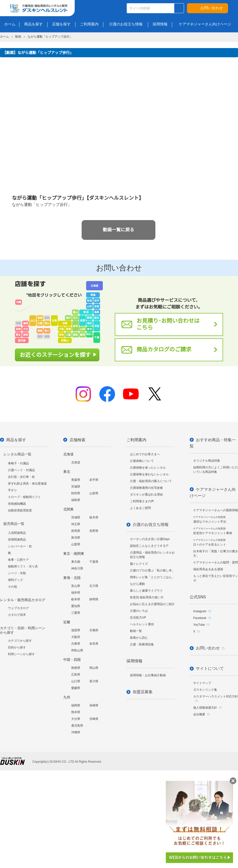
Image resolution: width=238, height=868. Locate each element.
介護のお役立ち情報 (151, 525)
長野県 (94, 531)
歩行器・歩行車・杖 (21, 477)
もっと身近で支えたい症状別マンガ (216, 578)
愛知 (75, 335)
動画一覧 (136, 631)
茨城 (97, 326)
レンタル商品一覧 (17, 454)
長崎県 (94, 705)
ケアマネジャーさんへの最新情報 (216, 510)
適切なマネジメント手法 (210, 520)
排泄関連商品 (17, 540)
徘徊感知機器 (17, 504)
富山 (75, 312)
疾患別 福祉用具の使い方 (147, 597)
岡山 (47, 323)
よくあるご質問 (140, 508)
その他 (12, 587)
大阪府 (76, 637)
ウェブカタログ (18, 608)
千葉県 (94, 562)
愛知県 (76, 606)
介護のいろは (139, 611)
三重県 (76, 613)
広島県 (76, 675)
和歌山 (65, 341)
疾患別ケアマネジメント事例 (213, 531)
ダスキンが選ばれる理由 (146, 495)
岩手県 (94, 480)
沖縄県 (76, 732)
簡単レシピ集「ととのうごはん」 (152, 577)
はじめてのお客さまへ (145, 454)
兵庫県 (76, 644)
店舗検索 (77, 440)
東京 (89, 329)
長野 (82, 321)
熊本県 (76, 712)
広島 (40, 323)
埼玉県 (76, 524)
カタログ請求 (17, 615)
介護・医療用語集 (142, 644)
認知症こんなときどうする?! (149, 546)
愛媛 (40, 331)
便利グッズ (15, 580)
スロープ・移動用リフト (24, 497)
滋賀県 (76, 630)
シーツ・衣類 (17, 573)
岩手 (97, 301)
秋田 (89, 301)
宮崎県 (94, 719)
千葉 (97, 338)
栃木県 (94, 517)
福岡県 (76, 705)
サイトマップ (202, 683)
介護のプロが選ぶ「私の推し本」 (152, 570)
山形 (89, 306)
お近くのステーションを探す (55, 355)
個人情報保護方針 (205, 708)
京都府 (94, 630)
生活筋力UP (138, 618)
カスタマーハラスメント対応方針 (216, 696)
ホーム (4, 37)
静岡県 (94, 599)
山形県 (94, 493)
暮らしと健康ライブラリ (146, 591)
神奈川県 (77, 568)
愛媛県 (76, 688)
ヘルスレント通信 (142, 624)
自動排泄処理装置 (20, 510)
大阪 (61, 329)
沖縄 (19, 302)
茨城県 (76, 517)
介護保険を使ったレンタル (148, 468)
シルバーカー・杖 (20, 546)
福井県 (76, 593)
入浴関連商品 (17, 533)
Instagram (200, 611)
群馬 (89, 318)
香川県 (94, 681)
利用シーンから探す (21, 654)
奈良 (61, 335)
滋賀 (68, 329)
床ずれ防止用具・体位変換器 (27, 484)
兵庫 (54, 321)
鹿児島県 (77, 726)
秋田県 (76, 493)
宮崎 (26, 335)
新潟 (86, 312)
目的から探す (17, 647)
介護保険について (142, 461)
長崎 (18, 329)
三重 (68, 335)
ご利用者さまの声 (142, 501)
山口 (33, 321)
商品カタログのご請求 (164, 349)
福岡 (26, 323)
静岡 (82, 335)
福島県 (76, 500)
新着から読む (139, 638)
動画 (18, 37)
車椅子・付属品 (18, 463)
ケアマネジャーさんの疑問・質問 (216, 562)
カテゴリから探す (20, 641)
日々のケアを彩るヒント (210, 542)
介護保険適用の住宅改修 (146, 488)
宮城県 (76, 487)
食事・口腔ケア (18, 560)
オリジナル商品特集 (207, 461)
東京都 (76, 562)
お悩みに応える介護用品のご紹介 (152, 604)
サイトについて (210, 668)
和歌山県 (77, 650)
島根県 (76, 668)
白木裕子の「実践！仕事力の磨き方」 (216, 554)
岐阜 (75, 326)
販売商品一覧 (14, 524)
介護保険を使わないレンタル (149, 474)
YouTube (199, 625)
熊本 (18, 335)
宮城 (97, 306)
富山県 (76, 586)
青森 (93, 295)
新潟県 (76, 538)
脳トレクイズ (139, 564)
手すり (12, 490)
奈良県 (94, 644)
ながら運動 (137, 584)
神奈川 (89, 334)
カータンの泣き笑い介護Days (150, 539)
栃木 (97, 318)
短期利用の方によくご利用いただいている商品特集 (216, 470)
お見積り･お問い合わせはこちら (168, 324)
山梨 (82, 329)
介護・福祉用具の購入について (151, 481)
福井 (68, 318)
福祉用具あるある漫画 (208, 569)
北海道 (94, 286)
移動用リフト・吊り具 (23, 566)
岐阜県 (76, 599)
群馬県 (76, 531)
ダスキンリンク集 (205, 690)
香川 (47, 331)
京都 (65, 323)
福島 (97, 312)
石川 (75, 318)
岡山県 (94, 668)
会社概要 (199, 714)
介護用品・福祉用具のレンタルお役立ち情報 (152, 555)
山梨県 (76, 544)
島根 (40, 318)
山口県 (76, 681)
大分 (26, 329)
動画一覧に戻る (119, 230)
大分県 (76, 719)
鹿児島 (22, 341)
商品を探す (16, 440)
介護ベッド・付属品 (21, 470)
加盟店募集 (143, 692)
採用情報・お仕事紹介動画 (148, 675)
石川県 (94, 586)
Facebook (200, 618)
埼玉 (89, 323)
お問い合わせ (212, 8)
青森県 (76, 480)
